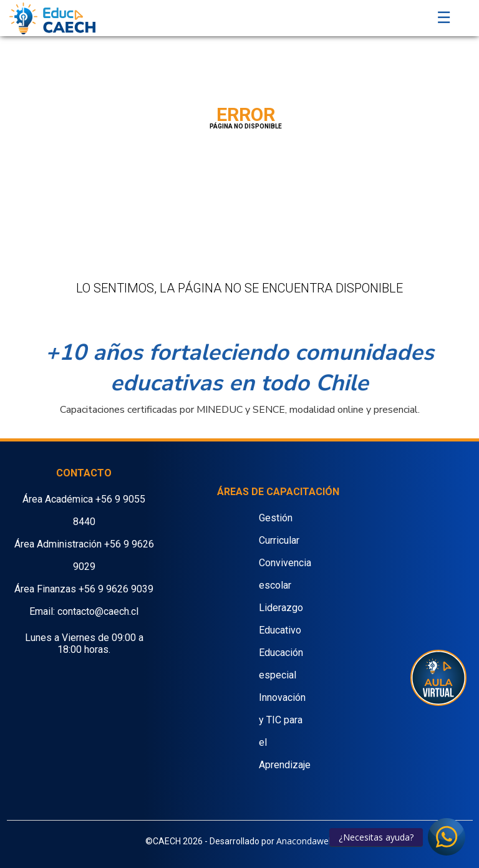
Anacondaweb (305, 841)
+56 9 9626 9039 (116, 589)
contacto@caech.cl (98, 611)
